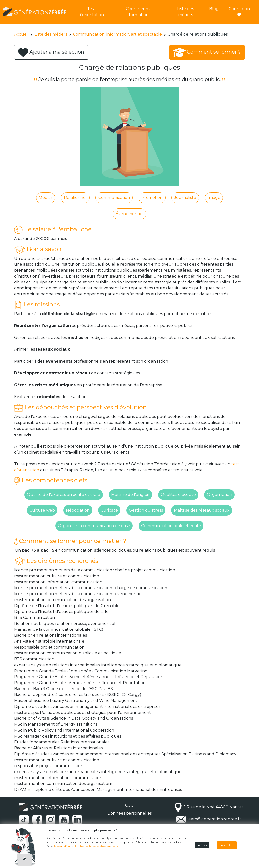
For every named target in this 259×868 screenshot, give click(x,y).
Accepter (227, 845)
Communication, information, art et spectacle (117, 34)
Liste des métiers (185, 12)
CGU (129, 805)
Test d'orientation (91, 12)
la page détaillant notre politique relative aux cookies (88, 846)
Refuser (202, 845)
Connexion (239, 11)
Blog (214, 9)
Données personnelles (129, 813)
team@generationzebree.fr (214, 819)
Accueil (21, 34)
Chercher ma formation (139, 12)
